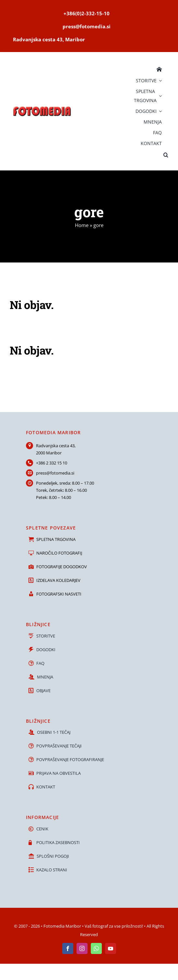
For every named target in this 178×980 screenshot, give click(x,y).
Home (82, 225)
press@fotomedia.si (55, 473)
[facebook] (68, 948)
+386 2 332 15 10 (52, 463)
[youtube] (111, 948)
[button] (166, 154)
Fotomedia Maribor (62, 926)
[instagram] (82, 948)
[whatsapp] (96, 948)
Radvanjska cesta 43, (56, 446)
